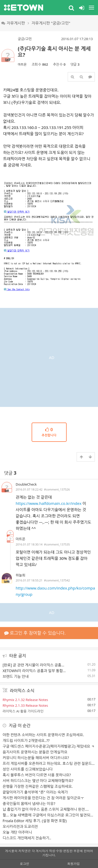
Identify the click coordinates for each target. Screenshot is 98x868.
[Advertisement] (49, 357)
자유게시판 (13, 23)
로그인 (25, 864)
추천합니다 (49, 432)
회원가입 (73, 864)
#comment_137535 (57, 544)
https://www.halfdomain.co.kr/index (49, 503)
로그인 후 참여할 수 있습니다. (35, 633)
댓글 (10, 473)
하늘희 (21, 575)
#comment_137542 (57, 580)
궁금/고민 (25, 39)
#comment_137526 (57, 489)
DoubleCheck (26, 484)
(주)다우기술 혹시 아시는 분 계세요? (54, 52)
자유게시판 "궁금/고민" (51, 23)
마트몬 (22, 64)
